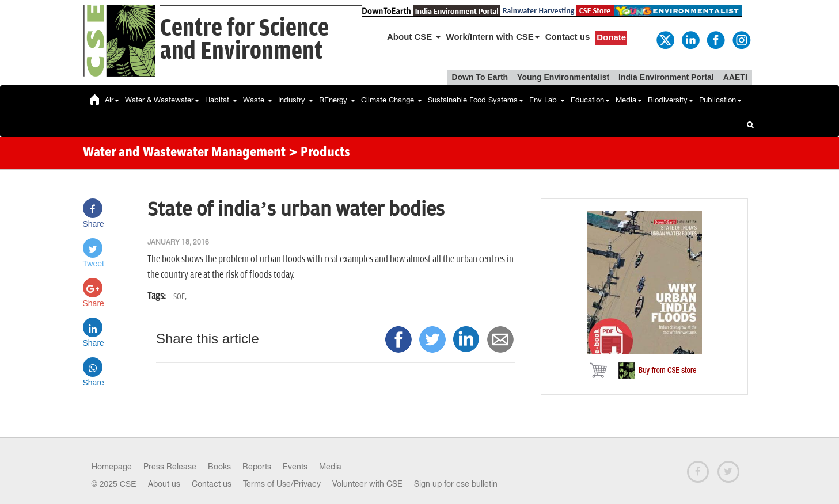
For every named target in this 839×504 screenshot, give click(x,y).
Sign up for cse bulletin (456, 484)
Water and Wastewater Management (186, 153)
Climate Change (392, 100)
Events (295, 467)
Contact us (568, 37)
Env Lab (547, 100)
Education (590, 100)
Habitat (221, 100)
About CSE (414, 37)
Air (112, 100)
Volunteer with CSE (367, 484)
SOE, (180, 297)
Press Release (170, 467)
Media (629, 100)
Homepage (112, 467)
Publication (720, 100)
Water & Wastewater (162, 100)
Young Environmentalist (563, 77)
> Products (319, 153)
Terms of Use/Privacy (282, 484)
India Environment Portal (666, 77)
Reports (257, 467)
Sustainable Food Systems (476, 100)
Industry (296, 100)
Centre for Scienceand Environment (244, 40)
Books (219, 467)
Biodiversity (671, 100)
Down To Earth (480, 77)
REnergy (337, 100)
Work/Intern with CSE (493, 37)
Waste (258, 100)
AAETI (735, 77)
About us (164, 484)
